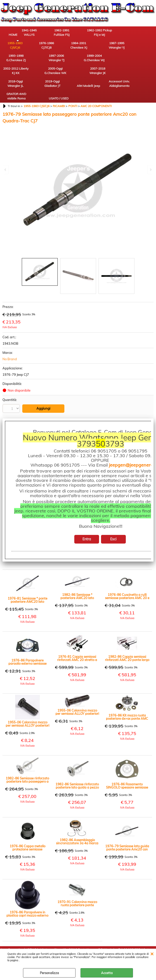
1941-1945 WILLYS (41, 33)
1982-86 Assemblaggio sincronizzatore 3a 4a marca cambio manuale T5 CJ (77, 820)
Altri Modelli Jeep (41, 75)
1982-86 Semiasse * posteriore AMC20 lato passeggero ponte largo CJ (77, 575)
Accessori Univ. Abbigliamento (68, 75)
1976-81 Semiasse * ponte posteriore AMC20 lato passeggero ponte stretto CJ (27, 579)
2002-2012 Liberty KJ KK (41, 61)
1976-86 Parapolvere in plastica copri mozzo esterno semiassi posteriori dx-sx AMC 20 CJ (27, 892)
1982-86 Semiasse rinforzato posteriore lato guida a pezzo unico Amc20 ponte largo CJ (77, 764)
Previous (6, 170)
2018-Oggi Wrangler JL (123, 61)
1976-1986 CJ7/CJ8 (14, 47)
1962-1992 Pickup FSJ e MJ (95, 33)
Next (150, 170)
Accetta (107, 973)
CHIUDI (152, 954)
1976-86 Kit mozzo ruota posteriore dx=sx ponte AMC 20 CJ (127, 696)
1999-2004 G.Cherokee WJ (14, 61)
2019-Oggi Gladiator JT (14, 75)
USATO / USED (123, 77)
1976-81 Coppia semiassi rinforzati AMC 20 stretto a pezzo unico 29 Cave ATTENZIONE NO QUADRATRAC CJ (77, 637)
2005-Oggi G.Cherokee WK (68, 61)
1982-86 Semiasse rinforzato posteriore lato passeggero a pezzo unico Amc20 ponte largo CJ (27, 758)
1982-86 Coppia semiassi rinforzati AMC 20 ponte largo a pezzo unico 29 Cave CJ (127, 637)
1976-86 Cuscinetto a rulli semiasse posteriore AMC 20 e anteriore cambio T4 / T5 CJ (127, 575)
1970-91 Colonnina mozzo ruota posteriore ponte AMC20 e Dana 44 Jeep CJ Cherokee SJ (77, 882)
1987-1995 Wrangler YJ (68, 47)
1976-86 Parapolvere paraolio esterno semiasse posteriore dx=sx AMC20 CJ (27, 641)
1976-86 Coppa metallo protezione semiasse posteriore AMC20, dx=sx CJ (27, 826)
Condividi (16, 416)
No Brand (10, 338)
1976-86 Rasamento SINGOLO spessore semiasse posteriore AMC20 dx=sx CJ (127, 764)
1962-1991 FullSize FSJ (68, 33)
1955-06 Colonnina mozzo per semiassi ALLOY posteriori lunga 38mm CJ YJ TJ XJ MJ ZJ (27, 702)
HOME (14, 35)
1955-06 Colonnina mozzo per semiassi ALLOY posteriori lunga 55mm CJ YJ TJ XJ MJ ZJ (77, 691)
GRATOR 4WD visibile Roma (95, 75)
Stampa (15, 409)
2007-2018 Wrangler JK (95, 61)
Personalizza (49, 973)
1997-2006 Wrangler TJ (123, 47)
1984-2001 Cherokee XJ (41, 47)
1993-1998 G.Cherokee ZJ (95, 47)
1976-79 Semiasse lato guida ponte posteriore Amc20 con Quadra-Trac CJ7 (127, 826)
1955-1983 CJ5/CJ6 (123, 33)
